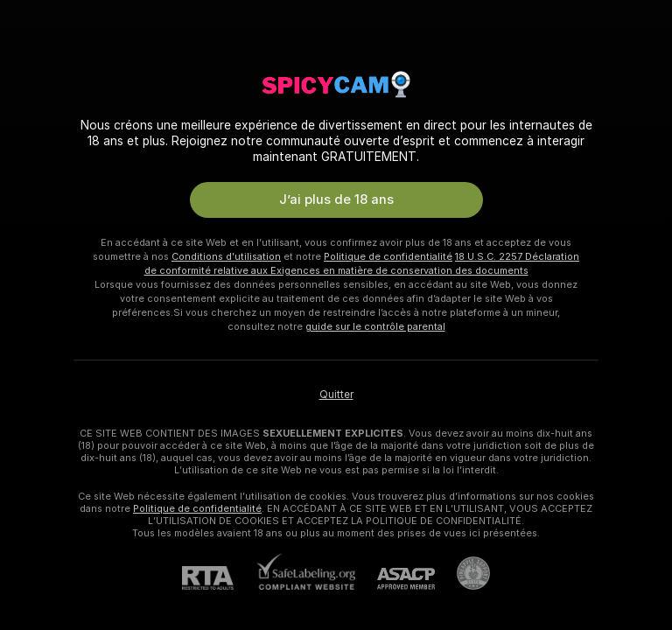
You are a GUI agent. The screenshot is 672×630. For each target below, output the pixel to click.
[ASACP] (395, 579)
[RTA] (219, 578)
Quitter (336, 395)
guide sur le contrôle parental (375, 326)
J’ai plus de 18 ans (336, 199)
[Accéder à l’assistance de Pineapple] (462, 573)
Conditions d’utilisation (226, 256)
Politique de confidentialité (388, 256)
